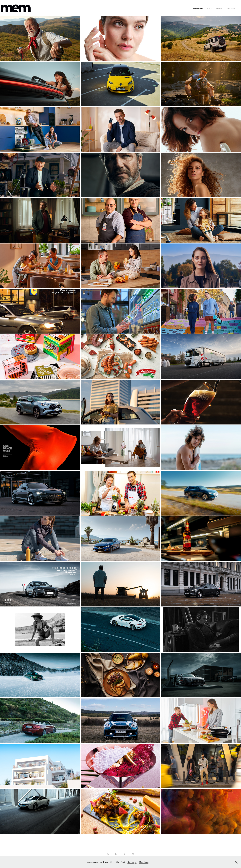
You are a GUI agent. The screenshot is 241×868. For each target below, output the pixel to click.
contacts (230, 8)
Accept (132, 862)
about (219, 8)
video (209, 8)
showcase (198, 8)
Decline (144, 862)
